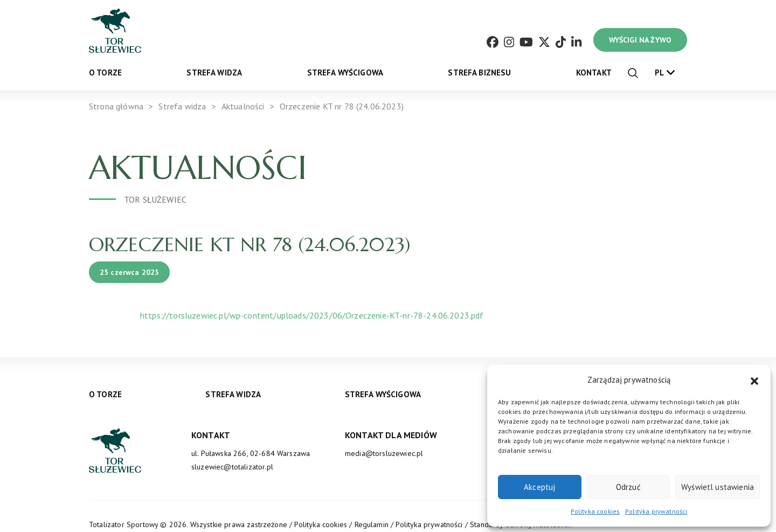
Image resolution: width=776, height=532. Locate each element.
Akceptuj (539, 487)
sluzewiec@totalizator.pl (232, 467)
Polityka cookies (595, 511)
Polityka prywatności (656, 511)
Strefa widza (214, 72)
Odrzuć (628, 487)
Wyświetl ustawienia (718, 487)
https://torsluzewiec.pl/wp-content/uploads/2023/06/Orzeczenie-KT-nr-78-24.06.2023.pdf (312, 315)
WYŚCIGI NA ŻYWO (640, 40)
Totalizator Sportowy (123, 524)
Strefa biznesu (479, 72)
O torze (105, 72)
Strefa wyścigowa (345, 72)
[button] (754, 380)
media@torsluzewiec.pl (384, 453)
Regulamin (372, 524)
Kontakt (594, 72)
